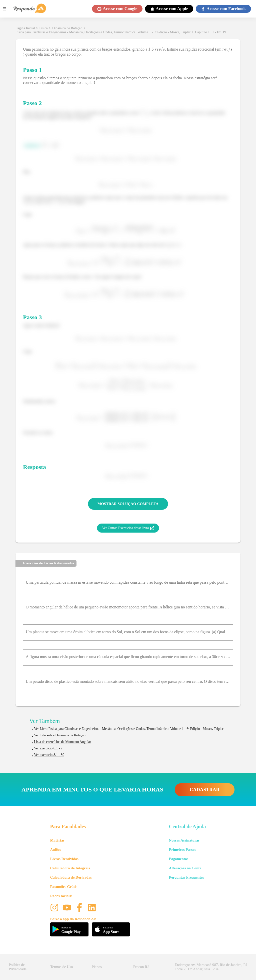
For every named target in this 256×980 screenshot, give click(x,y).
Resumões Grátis (64, 887)
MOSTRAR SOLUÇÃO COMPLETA (128, 504)
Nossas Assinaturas (184, 840)
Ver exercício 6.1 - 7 (48, 748)
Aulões (55, 850)
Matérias (57, 840)
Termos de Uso (62, 967)
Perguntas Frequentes (186, 877)
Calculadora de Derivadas (71, 877)
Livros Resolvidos (64, 859)
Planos (97, 967)
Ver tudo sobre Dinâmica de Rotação (60, 735)
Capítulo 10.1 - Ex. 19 (210, 32)
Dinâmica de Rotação (67, 28)
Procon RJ (141, 967)
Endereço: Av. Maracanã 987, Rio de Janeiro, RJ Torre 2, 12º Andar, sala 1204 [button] (211, 967)
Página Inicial (25, 28)
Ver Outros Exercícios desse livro (128, 528)
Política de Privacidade (18, 967)
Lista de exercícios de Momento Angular (62, 742)
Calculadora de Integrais (70, 868)
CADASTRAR (205, 790)
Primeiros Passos (182, 850)
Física (43, 28)
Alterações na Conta (185, 868)
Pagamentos (179, 859)
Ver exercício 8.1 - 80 (49, 755)
